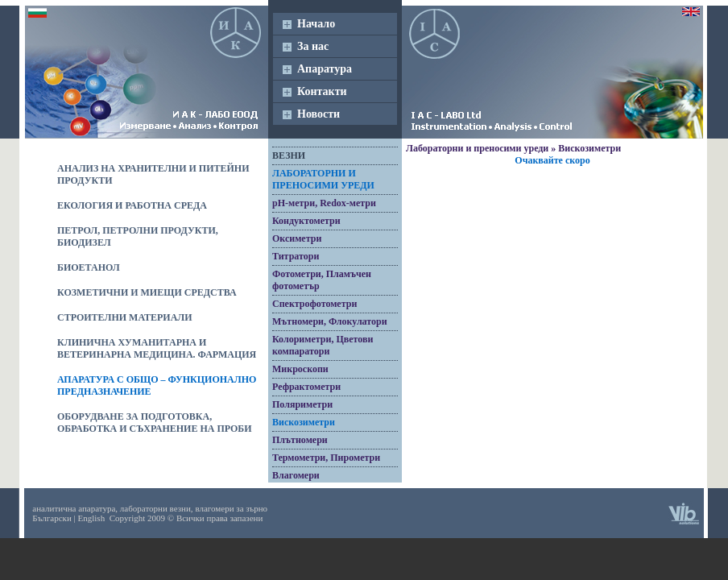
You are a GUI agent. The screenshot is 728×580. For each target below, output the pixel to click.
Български (52, 518)
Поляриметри (302, 404)
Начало (316, 24)
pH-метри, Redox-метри (324, 203)
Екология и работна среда (132, 205)
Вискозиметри (304, 422)
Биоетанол (89, 267)
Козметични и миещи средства (147, 292)
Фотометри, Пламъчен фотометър (322, 280)
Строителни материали (125, 317)
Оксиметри (297, 238)
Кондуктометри (306, 221)
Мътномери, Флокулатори (330, 321)
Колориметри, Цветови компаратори (323, 345)
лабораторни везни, (157, 508)
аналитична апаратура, (75, 508)
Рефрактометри (306, 387)
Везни (289, 155)
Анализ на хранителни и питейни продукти (153, 174)
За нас (313, 46)
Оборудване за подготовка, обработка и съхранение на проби (155, 423)
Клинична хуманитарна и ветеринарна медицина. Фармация (157, 348)
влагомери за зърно (231, 508)
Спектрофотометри (314, 304)
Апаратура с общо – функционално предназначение (157, 385)
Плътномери (300, 440)
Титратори (296, 256)
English (92, 518)
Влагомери (296, 475)
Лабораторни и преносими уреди (323, 179)
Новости (318, 114)
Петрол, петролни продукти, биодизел (138, 236)
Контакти (322, 91)
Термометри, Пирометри (326, 458)
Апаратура (325, 69)
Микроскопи (300, 369)
